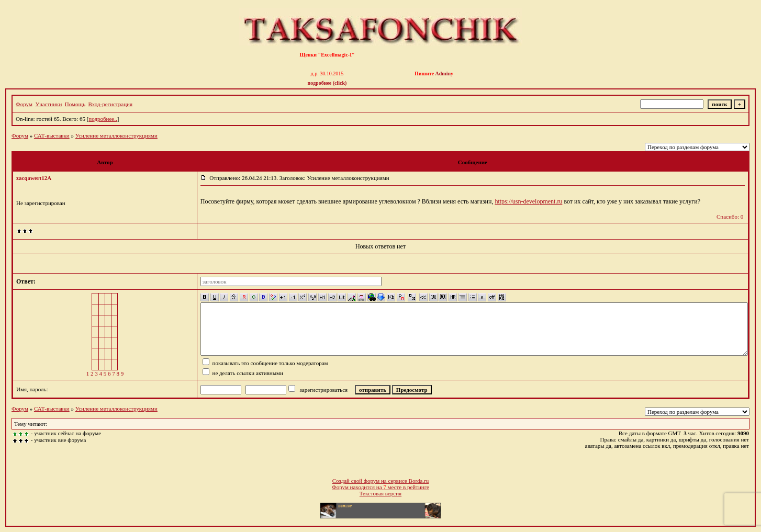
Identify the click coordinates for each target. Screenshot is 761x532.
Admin (443, 73)
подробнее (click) (327, 83)
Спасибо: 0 (730, 217)
